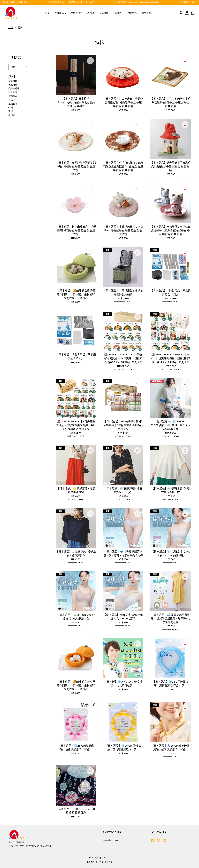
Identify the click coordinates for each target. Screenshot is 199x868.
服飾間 (12, 100)
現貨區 (91, 13)
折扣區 (12, 115)
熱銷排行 (118, 13)
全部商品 (61, 13)
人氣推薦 (13, 85)
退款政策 (109, 862)
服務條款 (90, 862)
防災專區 (13, 92)
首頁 (47, 13)
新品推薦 (104, 13)
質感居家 (13, 96)
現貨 (11, 111)
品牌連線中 (77, 13)
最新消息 (132, 13)
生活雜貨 (13, 104)
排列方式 (15, 57)
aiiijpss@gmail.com (111, 840)
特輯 (11, 107)
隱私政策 (99, 862)
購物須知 (146, 13)
